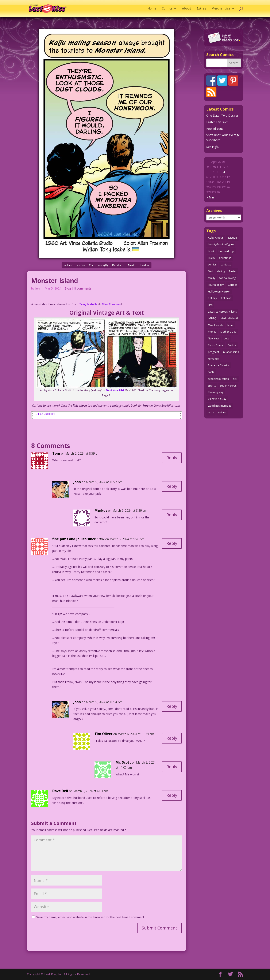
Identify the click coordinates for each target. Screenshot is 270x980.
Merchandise (221, 9)
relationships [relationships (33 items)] (231, 352)
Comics (167, 9)
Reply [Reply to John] (172, 486)
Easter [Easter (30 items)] (233, 271)
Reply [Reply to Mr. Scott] (172, 767)
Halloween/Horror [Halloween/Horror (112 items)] (219, 292)
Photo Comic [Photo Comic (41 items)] (216, 345)
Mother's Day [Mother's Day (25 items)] (228, 332)
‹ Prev (81, 265)
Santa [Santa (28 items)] (211, 372)
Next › (132, 265)
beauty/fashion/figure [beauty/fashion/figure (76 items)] (221, 244)
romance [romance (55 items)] (213, 359)
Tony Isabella (88, 304)
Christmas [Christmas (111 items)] (225, 258)
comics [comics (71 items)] (212, 264)
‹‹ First (69, 265)
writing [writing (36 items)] (222, 412)
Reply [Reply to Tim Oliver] (172, 738)
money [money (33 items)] (212, 332)
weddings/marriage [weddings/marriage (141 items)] (220, 406)
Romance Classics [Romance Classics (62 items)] (219, 365)
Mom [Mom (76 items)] (230, 325)
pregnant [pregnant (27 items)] (213, 352)
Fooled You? (215, 129)
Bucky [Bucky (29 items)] (211, 258)
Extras (201, 9)
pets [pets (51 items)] (226, 338)
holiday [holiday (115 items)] (212, 298)
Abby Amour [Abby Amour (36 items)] (216, 238)
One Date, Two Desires (222, 115)
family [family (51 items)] (212, 278)
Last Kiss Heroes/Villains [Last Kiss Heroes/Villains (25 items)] (222, 312)
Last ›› (144, 265)
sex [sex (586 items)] (235, 379)
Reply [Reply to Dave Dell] (172, 795)
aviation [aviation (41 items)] (232, 238)
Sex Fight (213, 147)
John (38, 288)
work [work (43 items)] (211, 412)
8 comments (83, 288)
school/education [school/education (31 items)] (218, 379)
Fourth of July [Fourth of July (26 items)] (216, 285)
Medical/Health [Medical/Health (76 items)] (230, 318)
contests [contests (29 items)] (226, 264)
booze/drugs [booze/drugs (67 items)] (226, 251)
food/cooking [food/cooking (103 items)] (227, 278)
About (187, 9)
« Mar (210, 197)
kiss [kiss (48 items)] (210, 305)
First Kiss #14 (115, 390)
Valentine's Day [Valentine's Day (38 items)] (217, 399)
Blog (68, 288)
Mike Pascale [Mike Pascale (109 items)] (216, 325)
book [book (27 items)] (211, 251)
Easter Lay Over (217, 122)
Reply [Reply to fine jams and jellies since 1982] (172, 543)
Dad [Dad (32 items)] (211, 271)
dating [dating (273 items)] (221, 271)
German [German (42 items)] (233, 285)
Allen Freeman (111, 304)
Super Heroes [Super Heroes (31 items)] (228, 386)
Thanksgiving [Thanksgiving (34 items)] (216, 392)
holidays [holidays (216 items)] (226, 298)
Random (118, 265)
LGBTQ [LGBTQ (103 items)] (212, 318)
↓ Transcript (45, 414)
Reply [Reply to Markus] (172, 515)
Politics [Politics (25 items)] (232, 345)
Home (152, 9)
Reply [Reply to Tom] (172, 458)
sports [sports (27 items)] (212, 386)
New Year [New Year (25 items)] (214, 338)
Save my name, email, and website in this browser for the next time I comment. (91, 917)
